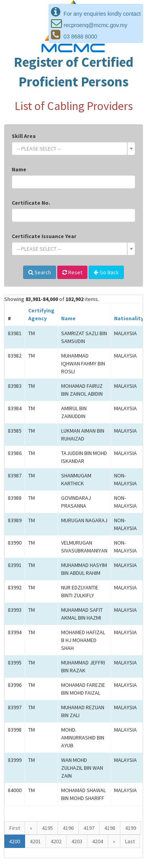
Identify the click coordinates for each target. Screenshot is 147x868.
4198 (110, 828)
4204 (98, 841)
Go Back (106, 272)
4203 (77, 841)
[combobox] (73, 149)
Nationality (129, 318)
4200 (15, 841)
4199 (131, 828)
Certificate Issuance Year (44, 236)
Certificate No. (31, 203)
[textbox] (71, 149)
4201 (35, 841)
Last (130, 841)
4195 (47, 828)
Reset (72, 272)
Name (19, 169)
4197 (89, 828)
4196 (68, 828)
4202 (56, 841)
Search (40, 272)
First (15, 828)
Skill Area (24, 136)
